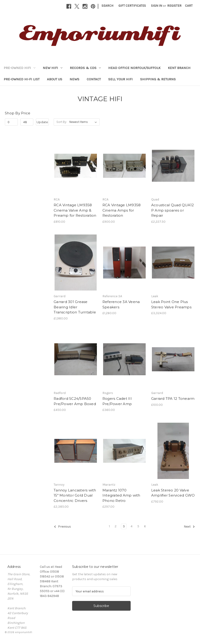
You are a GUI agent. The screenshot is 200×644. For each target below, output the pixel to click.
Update (42, 122)
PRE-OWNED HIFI (20, 68)
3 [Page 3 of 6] (124, 526)
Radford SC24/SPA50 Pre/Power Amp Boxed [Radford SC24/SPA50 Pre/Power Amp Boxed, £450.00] (75, 401)
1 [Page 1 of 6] (109, 526)
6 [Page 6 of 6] (145, 526)
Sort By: (62, 122)
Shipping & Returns (158, 79)
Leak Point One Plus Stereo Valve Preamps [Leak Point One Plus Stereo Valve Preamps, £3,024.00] (171, 304)
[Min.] (11, 122)
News (74, 79)
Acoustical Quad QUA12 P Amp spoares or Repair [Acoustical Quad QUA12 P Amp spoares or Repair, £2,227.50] (172, 210)
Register (174, 6)
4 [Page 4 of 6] (132, 526)
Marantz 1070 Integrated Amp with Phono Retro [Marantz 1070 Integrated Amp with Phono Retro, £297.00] (121, 495)
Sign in (157, 6)
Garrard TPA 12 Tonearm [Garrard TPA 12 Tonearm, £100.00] (173, 399)
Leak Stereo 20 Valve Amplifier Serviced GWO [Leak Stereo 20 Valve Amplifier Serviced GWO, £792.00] (173, 493)
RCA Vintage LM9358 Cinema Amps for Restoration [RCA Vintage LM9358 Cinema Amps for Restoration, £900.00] (122, 210)
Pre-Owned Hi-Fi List (22, 79)
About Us (55, 79)
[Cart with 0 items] (189, 6)
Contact (94, 79)
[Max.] (27, 122)
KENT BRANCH (179, 68)
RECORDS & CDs (85, 68)
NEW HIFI (53, 68)
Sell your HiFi (120, 79)
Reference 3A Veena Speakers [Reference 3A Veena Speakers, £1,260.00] (121, 304)
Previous (62, 527)
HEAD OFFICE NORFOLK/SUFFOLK (134, 68)
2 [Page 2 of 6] (116, 526)
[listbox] (84, 122)
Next (189, 527)
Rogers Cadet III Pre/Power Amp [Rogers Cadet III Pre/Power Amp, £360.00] (117, 401)
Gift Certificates (132, 6)
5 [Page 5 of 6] (138, 526)
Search (107, 6)
